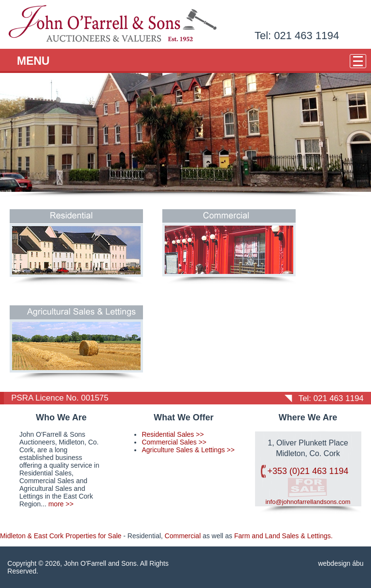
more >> (61, 504)
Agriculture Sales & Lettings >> (188, 450)
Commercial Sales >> (174, 442)
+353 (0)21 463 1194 (308, 471)
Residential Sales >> (172, 434)
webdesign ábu (341, 563)
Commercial (183, 536)
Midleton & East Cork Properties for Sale (61, 536)
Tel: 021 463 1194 (297, 36)
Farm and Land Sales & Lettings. (284, 536)
